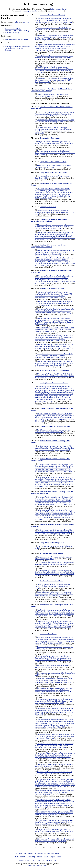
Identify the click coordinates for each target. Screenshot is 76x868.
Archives (41, 860)
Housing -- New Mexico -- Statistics (52, 289)
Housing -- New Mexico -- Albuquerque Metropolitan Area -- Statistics (49, 220)
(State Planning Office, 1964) (54, 70)
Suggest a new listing (53, 853)
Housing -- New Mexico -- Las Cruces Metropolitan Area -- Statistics (48, 246)
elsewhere (26, 22)
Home (17, 857)
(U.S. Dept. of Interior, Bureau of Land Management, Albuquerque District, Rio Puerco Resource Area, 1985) (55, 47)
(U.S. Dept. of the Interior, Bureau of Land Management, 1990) (54, 813)
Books (21, 860)
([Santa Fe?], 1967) (55, 573)
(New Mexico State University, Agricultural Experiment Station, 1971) (54, 792)
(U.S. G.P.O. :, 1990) (54, 417)
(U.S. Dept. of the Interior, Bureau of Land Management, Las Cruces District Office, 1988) (55, 746)
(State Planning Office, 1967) (53, 558)
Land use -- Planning (12, 33)
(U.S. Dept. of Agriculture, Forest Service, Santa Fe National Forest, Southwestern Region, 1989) (53, 659)
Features (34, 860)
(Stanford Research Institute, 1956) (55, 153)
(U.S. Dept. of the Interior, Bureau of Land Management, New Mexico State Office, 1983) (55, 723)
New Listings (31, 857)
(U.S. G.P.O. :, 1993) (55, 482)
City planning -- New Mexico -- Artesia (53, 162)
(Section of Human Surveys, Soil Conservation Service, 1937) (53, 586)
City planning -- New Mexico (50, 138)
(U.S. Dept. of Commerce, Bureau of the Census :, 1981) (54, 363)
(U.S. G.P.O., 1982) (54, 394)
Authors (40, 857)
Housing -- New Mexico (48, 207)
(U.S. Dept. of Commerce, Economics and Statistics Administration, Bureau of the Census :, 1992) (54, 338)
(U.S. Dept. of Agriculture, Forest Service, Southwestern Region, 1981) (55, 121)
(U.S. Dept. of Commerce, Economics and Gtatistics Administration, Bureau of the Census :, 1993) (55, 236)
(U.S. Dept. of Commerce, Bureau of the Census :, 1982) (54, 321)
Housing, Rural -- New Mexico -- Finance (54, 383)
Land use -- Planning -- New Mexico (17, 39)
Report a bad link (39, 853)
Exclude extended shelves (58, 9)
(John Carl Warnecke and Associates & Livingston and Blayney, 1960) (54, 143)
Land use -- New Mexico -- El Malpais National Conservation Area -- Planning (18, 48)
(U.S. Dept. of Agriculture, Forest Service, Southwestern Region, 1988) (53, 20)
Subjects (52, 857)
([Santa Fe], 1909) (55, 803)
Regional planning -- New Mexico (51, 553)
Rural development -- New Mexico (52, 581)
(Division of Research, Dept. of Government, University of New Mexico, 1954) (54, 212)
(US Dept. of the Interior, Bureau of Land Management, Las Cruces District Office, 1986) (54, 736)
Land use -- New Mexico (13, 29)
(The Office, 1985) (55, 37)
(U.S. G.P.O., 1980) (55, 613)
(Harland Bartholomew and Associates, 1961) (53, 166)
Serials (59, 857)
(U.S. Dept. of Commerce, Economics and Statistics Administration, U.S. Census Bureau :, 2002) (54, 295)
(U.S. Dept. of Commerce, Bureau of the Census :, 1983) (54, 227)
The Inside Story (51, 860)
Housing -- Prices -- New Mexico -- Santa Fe (55, 426)
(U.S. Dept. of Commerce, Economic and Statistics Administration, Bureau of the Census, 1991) (54, 376)
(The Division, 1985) (53, 431)
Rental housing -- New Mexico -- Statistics (54, 370)
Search (23, 857)
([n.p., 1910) (54, 765)
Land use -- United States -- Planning (17, 31)
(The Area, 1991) (51, 95)
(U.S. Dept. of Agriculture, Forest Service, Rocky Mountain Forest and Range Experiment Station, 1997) (55, 756)
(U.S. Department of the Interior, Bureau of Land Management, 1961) (54, 564)
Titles (46, 857)
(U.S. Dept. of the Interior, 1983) (55, 640)
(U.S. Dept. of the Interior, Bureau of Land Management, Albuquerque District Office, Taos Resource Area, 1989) (55, 680)
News (27, 860)
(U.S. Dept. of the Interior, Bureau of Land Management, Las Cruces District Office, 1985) (54, 711)
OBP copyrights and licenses (38, 865)
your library (17, 22)
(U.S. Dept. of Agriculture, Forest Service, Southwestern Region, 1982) (55, 114)
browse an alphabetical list (29, 11)
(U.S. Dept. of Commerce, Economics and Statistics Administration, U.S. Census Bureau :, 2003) (54, 303)
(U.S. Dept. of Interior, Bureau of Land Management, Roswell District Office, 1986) (53, 691)
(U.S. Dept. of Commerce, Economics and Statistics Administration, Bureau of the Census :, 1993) (55, 311)
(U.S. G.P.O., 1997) (54, 193)
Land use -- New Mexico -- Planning (52, 15)
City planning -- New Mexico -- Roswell (53, 172)
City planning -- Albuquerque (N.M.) (52, 543)
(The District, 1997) (54, 58)
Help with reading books (24, 853)
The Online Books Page (38, 4)
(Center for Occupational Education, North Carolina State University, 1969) (54, 594)
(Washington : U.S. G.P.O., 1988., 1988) (54, 468)
